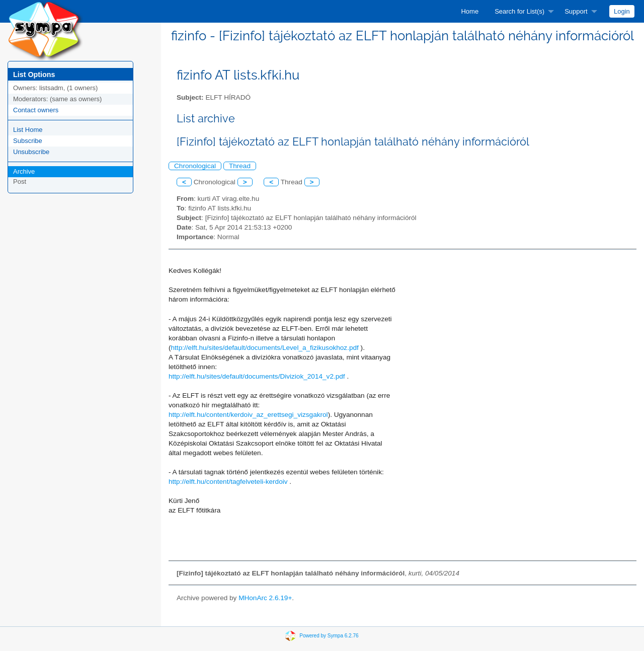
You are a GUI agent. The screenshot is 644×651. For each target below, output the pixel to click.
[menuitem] (470, 11)
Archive (24, 171)
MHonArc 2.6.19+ (265, 598)
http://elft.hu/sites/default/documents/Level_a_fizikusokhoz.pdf (265, 348)
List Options (34, 75)
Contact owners (36, 110)
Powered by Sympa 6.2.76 (329, 636)
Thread (240, 166)
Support (576, 11)
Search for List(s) (519, 11)
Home (470, 11)
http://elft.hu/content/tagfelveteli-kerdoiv (228, 482)
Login (622, 11)
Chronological (195, 166)
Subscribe (28, 141)
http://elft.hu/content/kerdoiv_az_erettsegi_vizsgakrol (248, 415)
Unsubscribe (31, 152)
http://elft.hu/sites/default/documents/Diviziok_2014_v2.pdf (257, 376)
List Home (28, 130)
